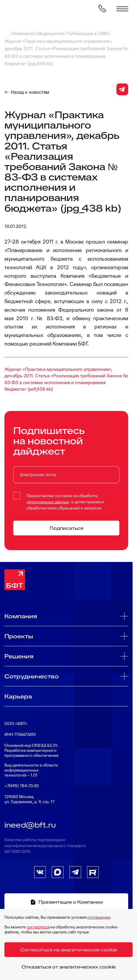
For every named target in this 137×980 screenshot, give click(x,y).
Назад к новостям (30, 92)
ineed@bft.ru (30, 825)
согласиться (38, 927)
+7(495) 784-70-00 (21, 786)
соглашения (99, 917)
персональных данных (48, 502)
